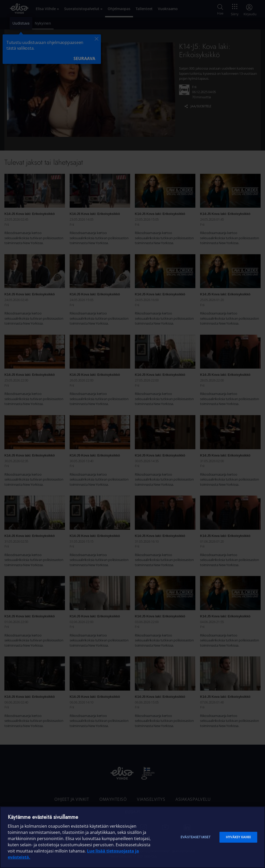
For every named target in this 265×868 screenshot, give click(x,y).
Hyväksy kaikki (238, 837)
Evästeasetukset (196, 837)
